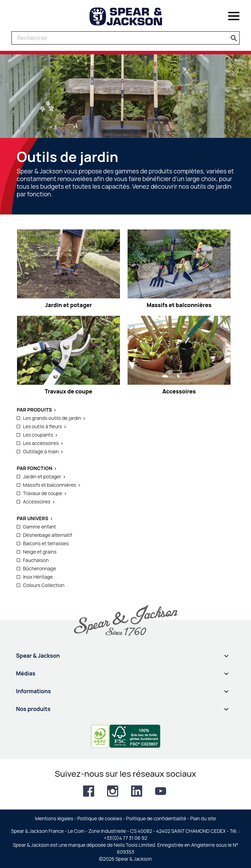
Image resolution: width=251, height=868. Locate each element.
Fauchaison (36, 560)
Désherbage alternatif (47, 535)
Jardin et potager (42, 476)
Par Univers (33, 518)
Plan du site (203, 818)
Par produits (34, 410)
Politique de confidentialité (156, 818)
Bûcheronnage (39, 568)
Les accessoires (41, 443)
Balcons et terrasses (46, 543)
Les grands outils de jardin (52, 418)
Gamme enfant (39, 527)
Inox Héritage (38, 577)
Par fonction (34, 468)
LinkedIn (137, 791)
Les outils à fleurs (42, 426)
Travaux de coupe (43, 493)
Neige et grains (40, 552)
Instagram (113, 791)
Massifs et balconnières (50, 485)
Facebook (89, 791)
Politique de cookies (100, 818)
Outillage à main (41, 451)
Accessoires (37, 502)
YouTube (161, 791)
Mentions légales (54, 818)
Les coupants (38, 435)
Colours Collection (44, 585)
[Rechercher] (125, 38)
